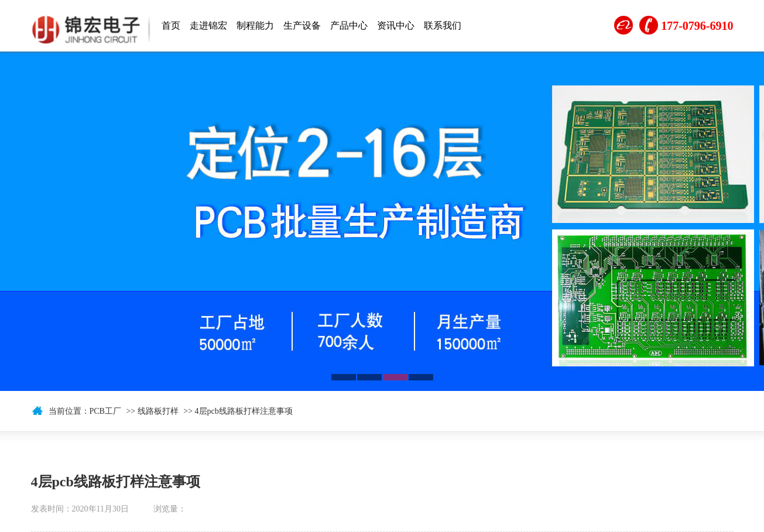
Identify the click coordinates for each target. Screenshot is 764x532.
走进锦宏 (208, 25)
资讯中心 (396, 25)
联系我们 (443, 25)
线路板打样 (158, 411)
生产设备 (302, 25)
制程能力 (255, 25)
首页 (171, 25)
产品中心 (349, 25)
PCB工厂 (105, 411)
